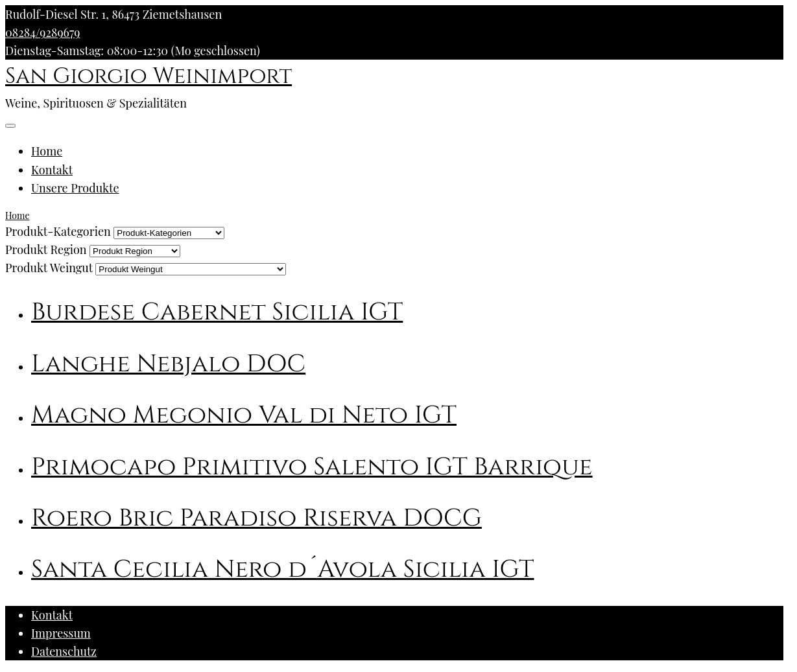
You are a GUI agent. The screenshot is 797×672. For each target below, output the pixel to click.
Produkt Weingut (49, 268)
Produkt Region (46, 249)
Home (47, 151)
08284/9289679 (42, 32)
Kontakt (52, 170)
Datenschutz (64, 651)
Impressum (61, 633)
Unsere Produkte (75, 188)
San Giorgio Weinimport (149, 76)
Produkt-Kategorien (58, 231)
